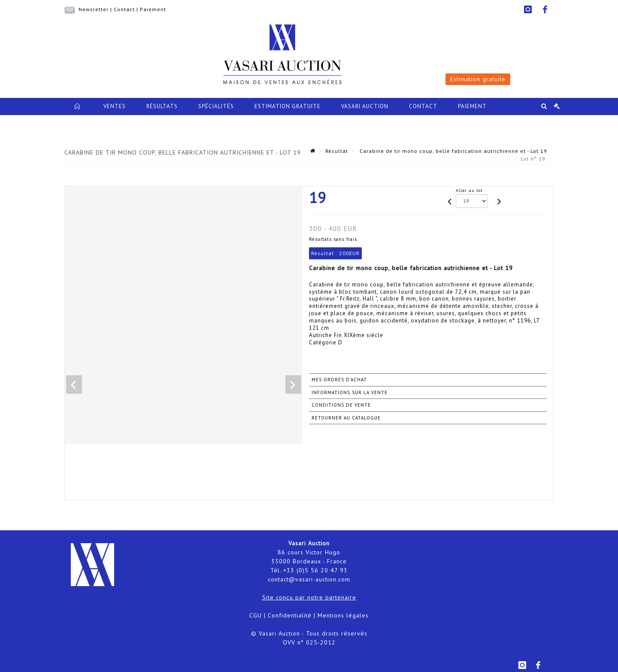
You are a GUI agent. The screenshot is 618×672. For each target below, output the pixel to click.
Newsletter (94, 9)
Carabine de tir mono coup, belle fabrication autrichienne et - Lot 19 (453, 151)
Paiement (153, 9)
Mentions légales (343, 615)
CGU (256, 615)
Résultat (337, 151)
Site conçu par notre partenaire (309, 597)
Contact (124, 9)
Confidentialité (290, 615)
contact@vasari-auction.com (309, 579)
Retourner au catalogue (346, 418)
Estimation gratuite (478, 79)
